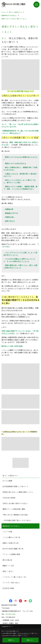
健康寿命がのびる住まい (11, 526)
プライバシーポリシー (23, 633)
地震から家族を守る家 (11, 543)
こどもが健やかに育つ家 (11, 537)
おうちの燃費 (7, 481)
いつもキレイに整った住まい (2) (14, 577)
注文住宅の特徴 (8, 588)
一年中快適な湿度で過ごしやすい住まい (17, 520)
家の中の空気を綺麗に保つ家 (13, 549)
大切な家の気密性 (9, 498)
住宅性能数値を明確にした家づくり (15, 486)
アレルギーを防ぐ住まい (11, 583)
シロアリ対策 (7, 532)
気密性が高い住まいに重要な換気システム (18, 492)
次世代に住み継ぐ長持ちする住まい (15, 503)
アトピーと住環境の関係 (11, 554)
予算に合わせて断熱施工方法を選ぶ (15, 515)
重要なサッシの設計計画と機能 (14, 509)
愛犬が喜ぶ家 (7, 560)
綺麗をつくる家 (8, 566)
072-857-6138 (11, 614)
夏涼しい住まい (8, 571)
